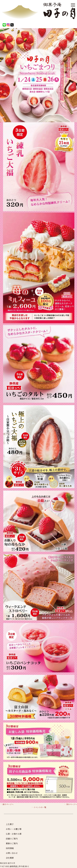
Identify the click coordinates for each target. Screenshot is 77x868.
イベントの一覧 (39, 807)
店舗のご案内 (12, 839)
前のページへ (7, 804)
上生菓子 (10, 824)
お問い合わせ (12, 853)
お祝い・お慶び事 (14, 829)
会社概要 (10, 858)
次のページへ (70, 804)
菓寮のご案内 (12, 843)
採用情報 (10, 848)
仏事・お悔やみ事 (14, 834)
